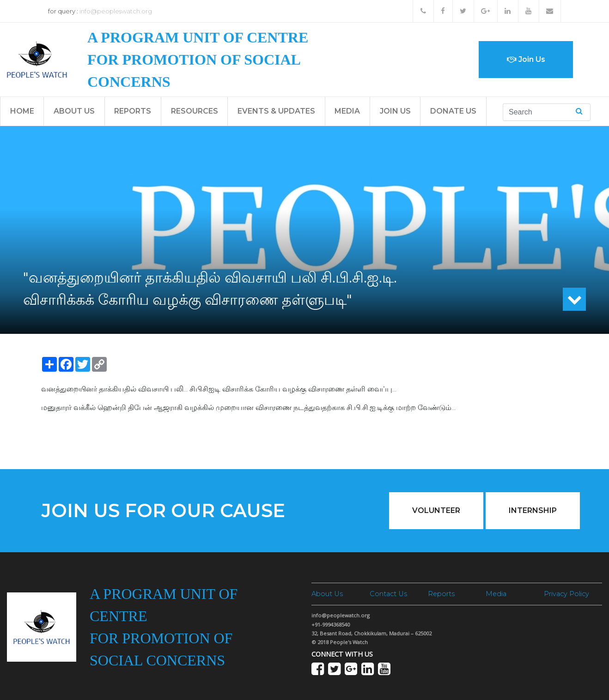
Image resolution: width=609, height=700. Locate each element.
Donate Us (453, 111)
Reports (133, 111)
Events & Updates (276, 111)
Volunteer (436, 510)
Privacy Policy (566, 594)
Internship (533, 510)
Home (22, 111)
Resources (195, 111)
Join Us (526, 59)
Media (347, 111)
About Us (74, 111)
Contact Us (388, 594)
